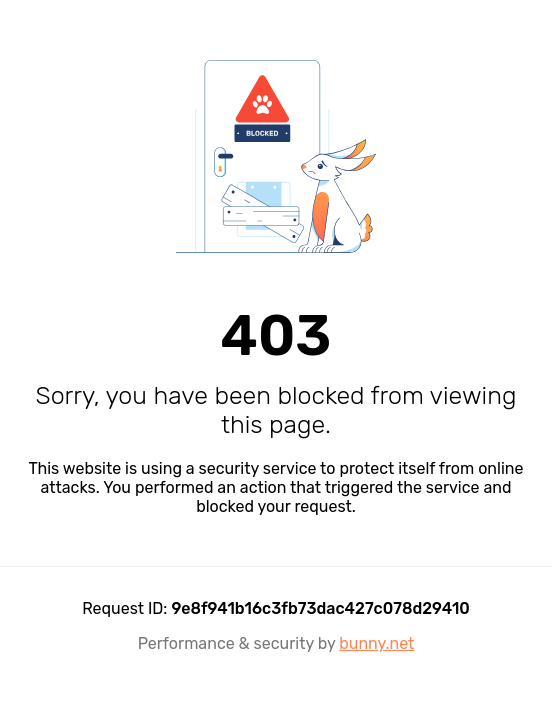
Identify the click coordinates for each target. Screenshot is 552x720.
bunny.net (376, 643)
